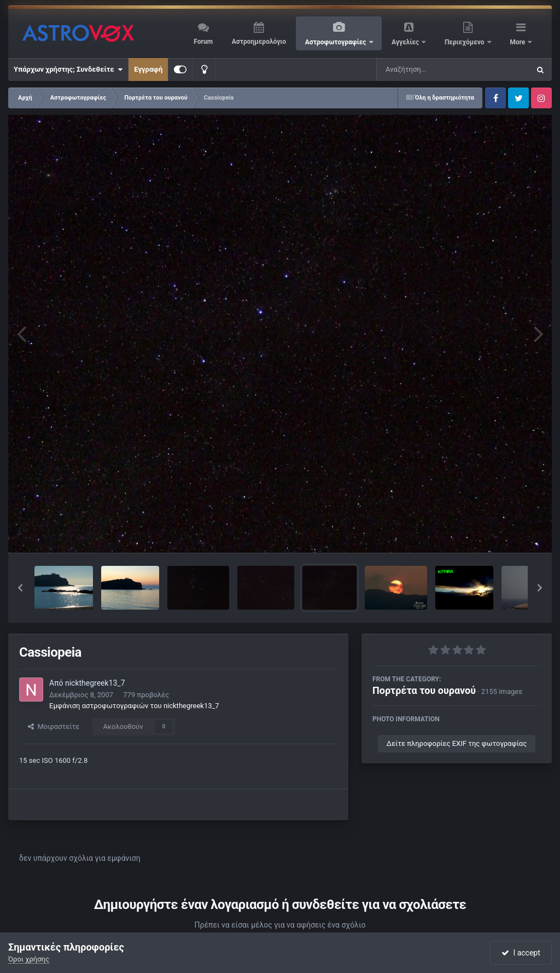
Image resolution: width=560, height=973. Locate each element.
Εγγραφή (148, 69)
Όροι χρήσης (29, 959)
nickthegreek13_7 (95, 683)
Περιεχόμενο (465, 42)
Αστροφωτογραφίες (337, 42)
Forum (203, 42)
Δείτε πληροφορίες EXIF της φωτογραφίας (457, 743)
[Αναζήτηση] (431, 69)
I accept (521, 953)
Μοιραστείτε (54, 726)
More (518, 42)
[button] (20, 588)
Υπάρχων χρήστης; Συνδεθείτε (68, 69)
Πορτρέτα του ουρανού (424, 690)
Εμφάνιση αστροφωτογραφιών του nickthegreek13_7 (134, 706)
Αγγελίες (406, 42)
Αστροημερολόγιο (259, 42)
